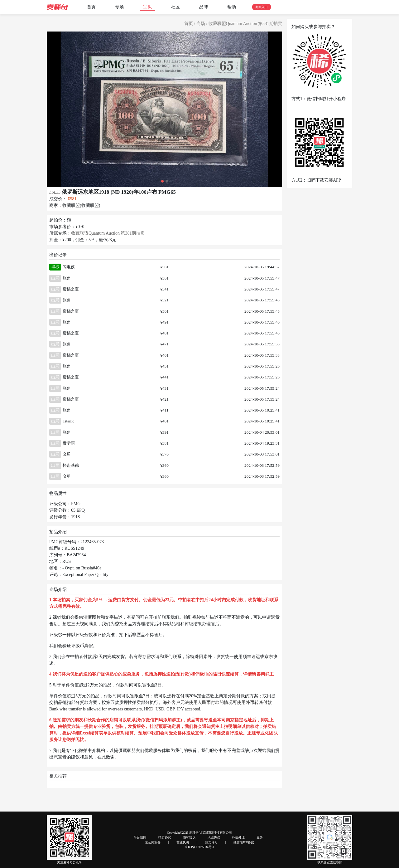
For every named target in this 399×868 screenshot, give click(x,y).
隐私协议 (189, 837)
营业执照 (183, 842)
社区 (175, 7)
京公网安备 (153, 842)
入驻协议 (214, 837)
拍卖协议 (165, 837)
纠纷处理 (238, 837)
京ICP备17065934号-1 (200, 847)
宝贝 (147, 7)
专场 (119, 7)
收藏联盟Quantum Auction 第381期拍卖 (245, 24)
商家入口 (262, 7)
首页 (91, 7)
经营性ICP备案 (244, 842)
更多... (261, 837)
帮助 (232, 7)
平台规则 (140, 837)
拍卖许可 (211, 842)
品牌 (204, 7)
